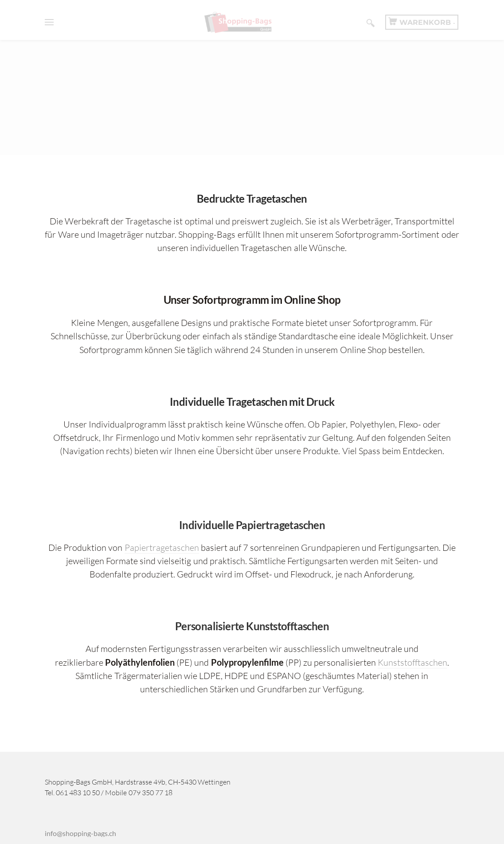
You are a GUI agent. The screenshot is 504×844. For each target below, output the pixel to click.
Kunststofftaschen (412, 662)
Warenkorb (427, 22)
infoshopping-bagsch (80, 833)
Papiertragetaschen (162, 548)
